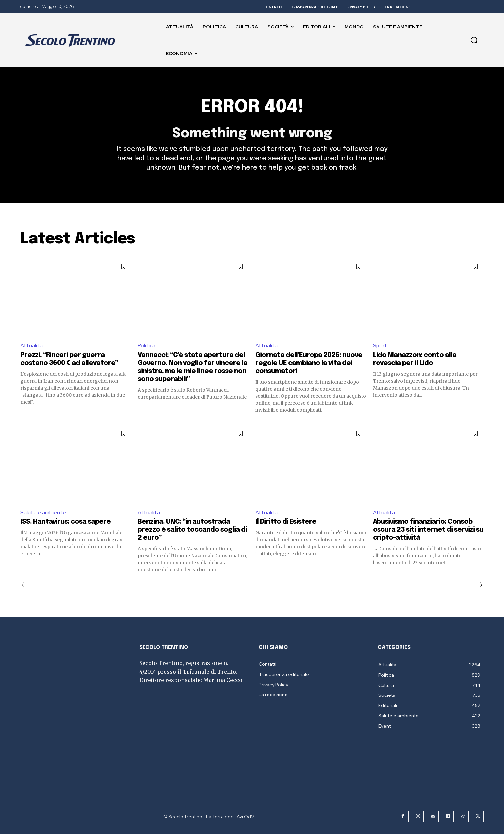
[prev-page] (25, 585)
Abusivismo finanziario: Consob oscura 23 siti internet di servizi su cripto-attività (428, 530)
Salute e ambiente (43, 513)
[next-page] (478, 585)
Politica (147, 345)
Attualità (31, 345)
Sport (380, 345)
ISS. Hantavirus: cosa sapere (65, 522)
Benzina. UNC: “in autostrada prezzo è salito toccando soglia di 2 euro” (192, 530)
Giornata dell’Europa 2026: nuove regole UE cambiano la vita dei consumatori (309, 363)
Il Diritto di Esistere (286, 522)
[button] (474, 40)
